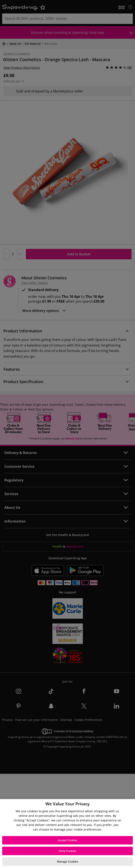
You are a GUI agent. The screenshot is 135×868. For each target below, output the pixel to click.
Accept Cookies (67, 840)
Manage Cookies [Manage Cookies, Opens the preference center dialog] (68, 862)
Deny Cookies (67, 851)
